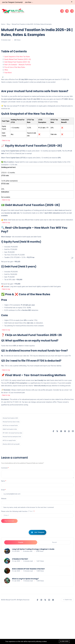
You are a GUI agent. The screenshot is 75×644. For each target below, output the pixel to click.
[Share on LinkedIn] (65, 470)
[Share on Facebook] (53, 470)
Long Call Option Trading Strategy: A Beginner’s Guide (33, 588)
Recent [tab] (54, 581)
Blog (8, 24)
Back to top (67, 638)
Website (4, 537)
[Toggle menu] (72, 11)
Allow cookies (64, 641)
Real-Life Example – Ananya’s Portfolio (18, 103)
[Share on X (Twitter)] (57, 470)
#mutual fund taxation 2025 (10, 456)
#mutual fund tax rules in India (11, 460)
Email (3, 528)
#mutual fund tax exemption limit (12, 475)
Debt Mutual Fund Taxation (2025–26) (17, 100)
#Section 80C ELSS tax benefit (11, 483)
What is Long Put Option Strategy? (25, 617)
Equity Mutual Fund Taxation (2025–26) (18, 98)
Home (3, 24)
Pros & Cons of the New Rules (15, 106)
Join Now (29, 2)
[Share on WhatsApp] (69, 470)
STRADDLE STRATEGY (20, 597)
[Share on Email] (73, 470)
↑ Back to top (6, 179)
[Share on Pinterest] (61, 470)
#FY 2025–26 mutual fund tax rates (12, 471)
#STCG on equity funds (9, 479)
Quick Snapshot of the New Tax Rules (17, 95)
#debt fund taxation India (10, 468)
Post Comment (9, 559)
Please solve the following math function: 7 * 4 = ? (17, 550)
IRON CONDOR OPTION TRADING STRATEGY (28, 607)
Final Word (8, 111)
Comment (4, 506)
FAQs (6, 108)
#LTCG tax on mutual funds (10, 464)
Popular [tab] (21, 581)
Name (3, 519)
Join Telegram (38, 571)
